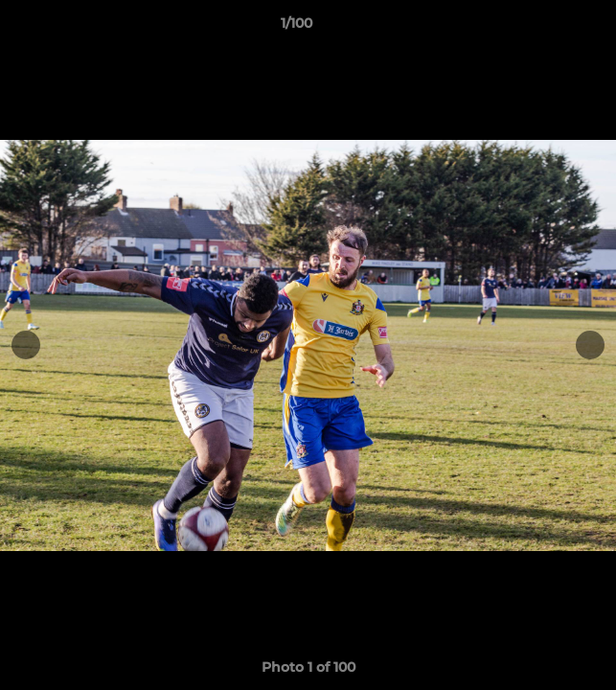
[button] (547, 28)
